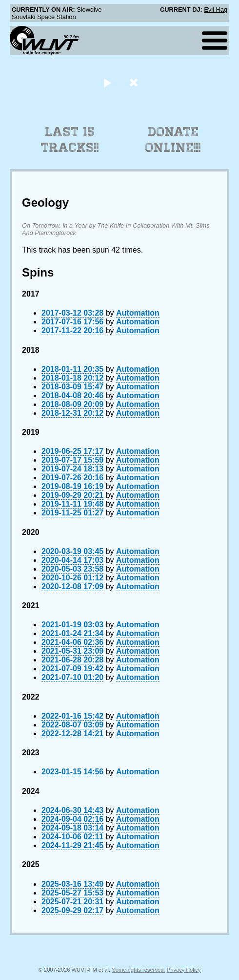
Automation (138, 313)
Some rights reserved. (138, 970)
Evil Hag (216, 10)
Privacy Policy (184, 970)
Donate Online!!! (173, 140)
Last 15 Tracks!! (70, 140)
